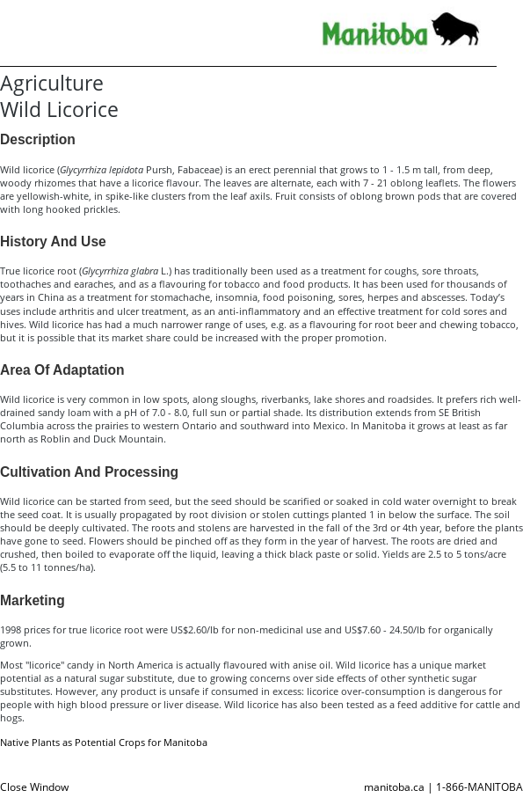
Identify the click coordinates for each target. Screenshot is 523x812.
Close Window (34, 787)
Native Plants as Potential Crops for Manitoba (104, 742)
